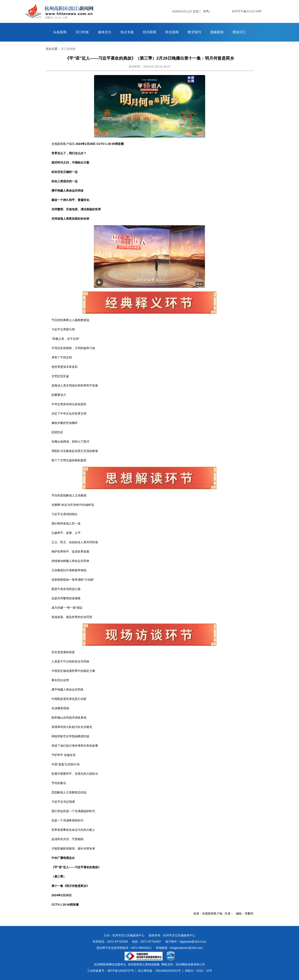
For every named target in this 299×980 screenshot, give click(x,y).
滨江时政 (82, 32)
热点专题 (127, 32)
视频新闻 (217, 32)
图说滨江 (239, 32)
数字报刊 (194, 32)
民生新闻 (172, 32)
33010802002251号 (168, 971)
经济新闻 (149, 32)
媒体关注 (105, 32)
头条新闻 (60, 32)
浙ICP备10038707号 (121, 971)
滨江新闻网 (68, 49)
